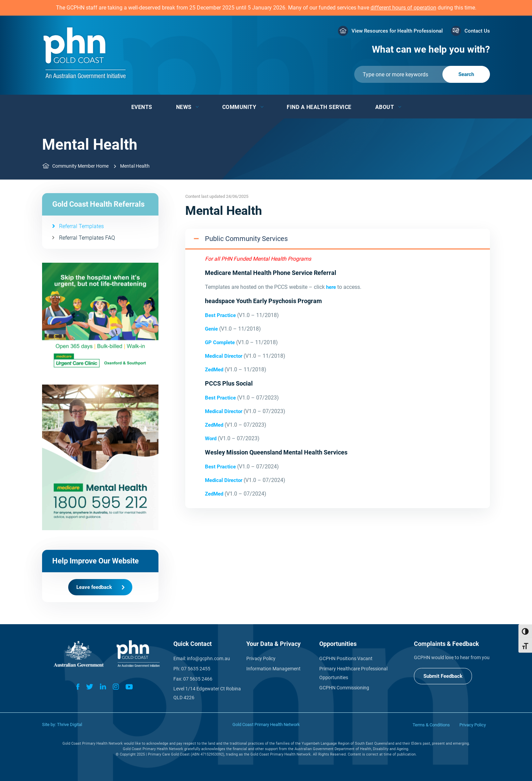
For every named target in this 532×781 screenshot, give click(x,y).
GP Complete (220, 342)
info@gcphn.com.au (208, 658)
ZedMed (215, 370)
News (184, 107)
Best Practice (220, 315)
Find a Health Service (319, 107)
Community (239, 107)
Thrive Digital (70, 724)
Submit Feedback (443, 676)
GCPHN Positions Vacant (346, 658)
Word (211, 439)
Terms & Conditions (431, 725)
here (331, 287)
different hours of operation (403, 8)
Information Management (273, 669)
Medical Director (224, 356)
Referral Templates (81, 226)
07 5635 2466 (198, 679)
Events (142, 107)
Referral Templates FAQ (87, 238)
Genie (211, 329)
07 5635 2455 (196, 669)
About (385, 107)
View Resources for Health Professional (397, 31)
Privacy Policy (261, 658)
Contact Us (477, 31)
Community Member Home (80, 166)
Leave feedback (94, 587)
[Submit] (422, 74)
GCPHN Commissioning (344, 688)
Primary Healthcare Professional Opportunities (353, 673)
